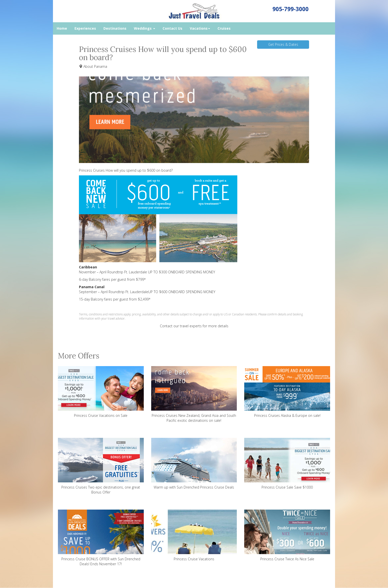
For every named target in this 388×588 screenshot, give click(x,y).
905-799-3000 (291, 9)
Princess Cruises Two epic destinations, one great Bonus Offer (101, 466)
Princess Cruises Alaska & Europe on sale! (287, 392)
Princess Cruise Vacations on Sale (101, 392)
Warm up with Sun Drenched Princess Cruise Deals (194, 464)
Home (62, 28)
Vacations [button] (200, 28)
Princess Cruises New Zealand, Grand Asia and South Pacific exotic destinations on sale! (194, 394)
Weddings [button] (145, 28)
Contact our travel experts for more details (194, 326)
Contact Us (172, 28)
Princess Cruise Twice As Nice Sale (287, 535)
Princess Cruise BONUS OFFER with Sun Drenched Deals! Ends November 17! (101, 538)
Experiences (85, 28)
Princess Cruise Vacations (194, 535)
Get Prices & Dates (283, 44)
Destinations (115, 28)
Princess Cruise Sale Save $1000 (287, 464)
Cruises (224, 28)
